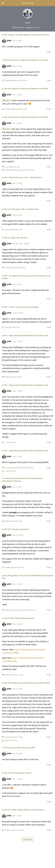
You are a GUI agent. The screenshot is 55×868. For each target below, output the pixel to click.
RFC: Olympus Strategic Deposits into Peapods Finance (27, 35)
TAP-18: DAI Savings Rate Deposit (18, 773)
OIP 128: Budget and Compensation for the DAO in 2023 (27, 683)
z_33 (7, 100)
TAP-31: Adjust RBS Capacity (16, 238)
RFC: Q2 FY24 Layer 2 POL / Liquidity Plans (22, 209)
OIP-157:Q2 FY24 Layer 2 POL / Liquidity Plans (23, 177)
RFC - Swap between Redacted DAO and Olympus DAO (26, 335)
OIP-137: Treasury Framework (16, 529)
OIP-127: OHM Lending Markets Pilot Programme (24, 810)
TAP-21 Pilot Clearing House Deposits (19, 618)
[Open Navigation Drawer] (3, 3)
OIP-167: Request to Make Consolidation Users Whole (26, 60)
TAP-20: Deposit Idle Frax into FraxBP (19, 748)
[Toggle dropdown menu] (28, 3)
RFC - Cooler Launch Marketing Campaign (21, 307)
